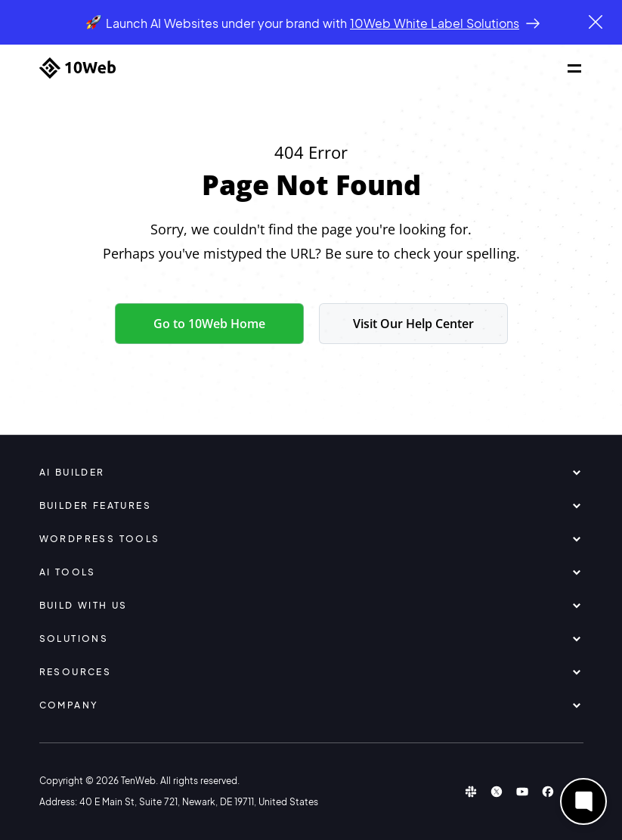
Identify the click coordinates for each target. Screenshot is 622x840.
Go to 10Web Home (209, 324)
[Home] (77, 68)
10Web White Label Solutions (435, 23)
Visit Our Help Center (413, 324)
